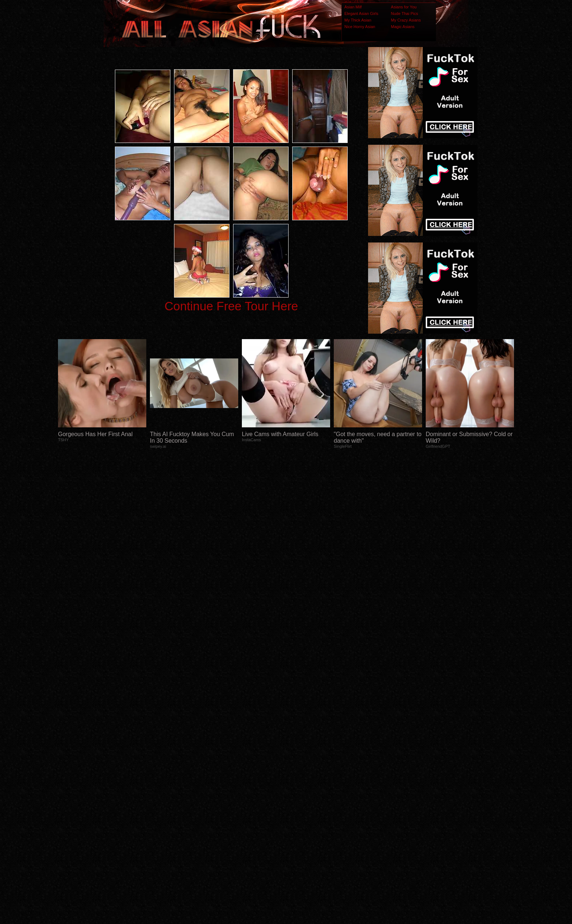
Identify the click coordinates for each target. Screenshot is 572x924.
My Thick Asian (358, 20)
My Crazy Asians (406, 20)
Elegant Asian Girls (361, 13)
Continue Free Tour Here (231, 306)
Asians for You (404, 7)
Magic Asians (403, 27)
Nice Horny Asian (360, 27)
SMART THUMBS (299, 779)
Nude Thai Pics (405, 13)
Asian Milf (353, 7)
